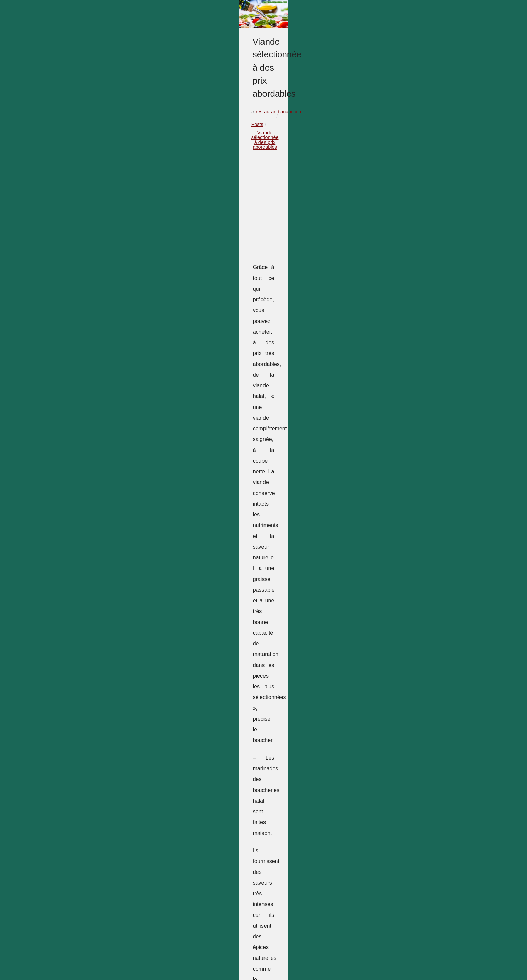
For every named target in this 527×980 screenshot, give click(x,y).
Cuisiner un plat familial (398, 714)
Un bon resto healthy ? (397, 474)
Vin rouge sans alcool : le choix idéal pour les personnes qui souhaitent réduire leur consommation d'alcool (213, 857)
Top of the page (137, 966)
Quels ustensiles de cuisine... (404, 835)
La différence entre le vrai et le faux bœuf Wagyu (119, 798)
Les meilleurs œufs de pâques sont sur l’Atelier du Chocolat (171, 893)
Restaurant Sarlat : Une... (400, 549)
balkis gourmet (159, 572)
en (64, 973)
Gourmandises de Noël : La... (404, 505)
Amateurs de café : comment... (406, 685)
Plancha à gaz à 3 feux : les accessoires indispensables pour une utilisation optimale (198, 882)
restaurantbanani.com (92, 282)
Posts (127, 282)
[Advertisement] (213, 337)
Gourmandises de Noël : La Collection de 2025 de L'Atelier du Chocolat (184, 831)
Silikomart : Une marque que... (405, 820)
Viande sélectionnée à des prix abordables (185, 282)
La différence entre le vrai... (402, 624)
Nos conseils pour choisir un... (405, 594)
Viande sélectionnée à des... (403, 609)
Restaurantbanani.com (99, 966)
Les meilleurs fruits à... (397, 790)
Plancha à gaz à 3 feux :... (401, 564)
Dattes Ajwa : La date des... (402, 805)
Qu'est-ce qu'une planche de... (405, 775)
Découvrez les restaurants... (403, 670)
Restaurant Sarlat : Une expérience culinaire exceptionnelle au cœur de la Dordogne (198, 870)
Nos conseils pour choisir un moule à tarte (314, 798)
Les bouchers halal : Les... (401, 850)
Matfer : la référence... (396, 519)
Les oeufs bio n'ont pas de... (403, 865)
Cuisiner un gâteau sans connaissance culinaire (158, 945)
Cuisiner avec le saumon (134, 933)
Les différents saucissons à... (404, 699)
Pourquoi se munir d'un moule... (407, 760)
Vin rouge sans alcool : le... (402, 534)
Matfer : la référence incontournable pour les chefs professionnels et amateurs (191, 842)
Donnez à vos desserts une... (404, 745)
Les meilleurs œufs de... (399, 579)
